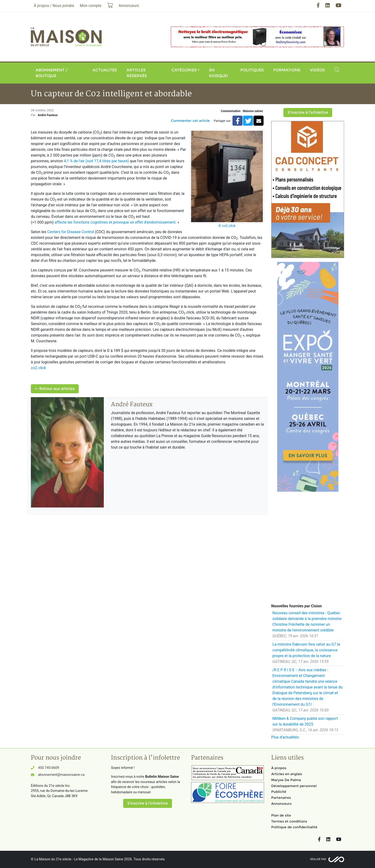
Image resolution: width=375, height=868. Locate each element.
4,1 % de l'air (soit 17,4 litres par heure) (96, 161)
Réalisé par (318, 859)
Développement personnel (294, 786)
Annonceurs (281, 804)
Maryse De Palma (286, 780)
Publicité (279, 792)
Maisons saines (253, 111)
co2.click (38, 368)
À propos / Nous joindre (54, 6)
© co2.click (227, 226)
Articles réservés (137, 73)
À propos (279, 768)
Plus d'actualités (285, 737)
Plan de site (281, 815)
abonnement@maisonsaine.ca (61, 775)
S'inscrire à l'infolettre (308, 112)
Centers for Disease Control (71, 232)
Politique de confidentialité (294, 827)
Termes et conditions (289, 821)
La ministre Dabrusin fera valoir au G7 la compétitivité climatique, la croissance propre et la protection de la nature (306, 650)
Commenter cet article (190, 121)
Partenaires (281, 798)
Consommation (231, 111)
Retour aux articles (55, 389)
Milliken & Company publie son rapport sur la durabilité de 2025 (305, 721)
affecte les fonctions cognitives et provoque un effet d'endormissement (115, 222)
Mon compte (91, 6)
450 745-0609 (49, 768)
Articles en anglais (287, 774)
